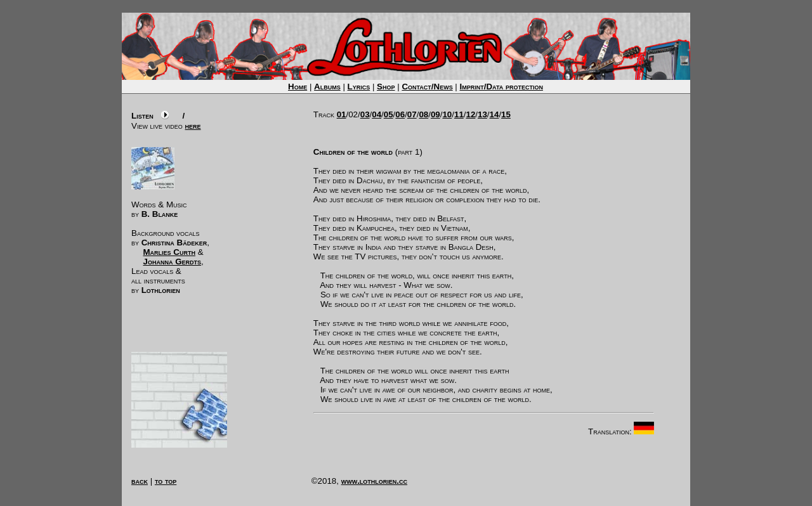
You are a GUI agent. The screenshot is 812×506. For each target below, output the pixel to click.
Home (298, 87)
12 (471, 114)
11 (459, 114)
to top (166, 481)
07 (412, 114)
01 (342, 114)
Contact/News (427, 87)
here (193, 126)
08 (423, 114)
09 (435, 114)
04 (377, 114)
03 (365, 114)
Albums (327, 87)
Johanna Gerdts (172, 262)
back (140, 481)
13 (482, 114)
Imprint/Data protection (501, 87)
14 (494, 114)
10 (447, 114)
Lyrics (359, 87)
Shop (386, 87)
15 (506, 114)
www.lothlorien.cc (374, 481)
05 (389, 114)
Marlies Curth (169, 252)
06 (400, 114)
